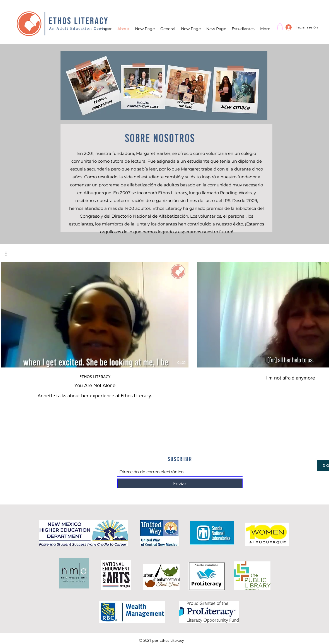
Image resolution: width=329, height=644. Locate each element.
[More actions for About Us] (9, 254)
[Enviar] (180, 483)
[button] (280, 27)
